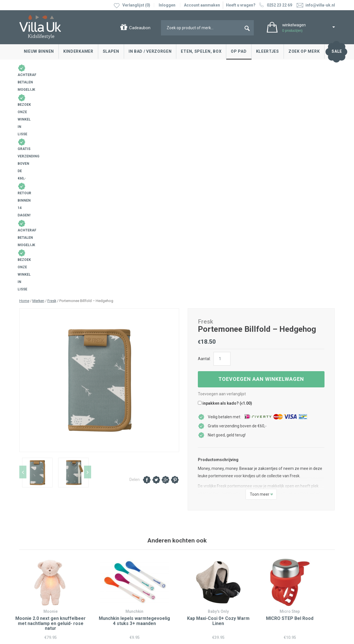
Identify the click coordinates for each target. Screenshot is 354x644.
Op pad (239, 51)
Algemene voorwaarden (41, 604)
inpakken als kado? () (225, 189)
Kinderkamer (78, 51)
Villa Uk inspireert (198, 548)
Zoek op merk (304, 51)
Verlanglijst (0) (136, 5)
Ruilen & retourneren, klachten (48, 548)
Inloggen (167, 5)
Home (24, 86)
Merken (38, 86)
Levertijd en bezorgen (40, 557)
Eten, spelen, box (201, 51)
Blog (187, 540)
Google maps (112, 566)
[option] (99, 166)
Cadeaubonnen (34, 565)
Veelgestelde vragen (39, 574)
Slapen (111, 51)
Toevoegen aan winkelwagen (261, 165)
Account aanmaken (202, 5)
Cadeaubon (140, 28)
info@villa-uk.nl (119, 592)
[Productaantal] (222, 144)
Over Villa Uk (194, 561)
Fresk (52, 86)
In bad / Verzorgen (150, 51)
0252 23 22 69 (275, 5)
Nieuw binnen (39, 51)
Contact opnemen (37, 540)
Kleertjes (268, 51)
